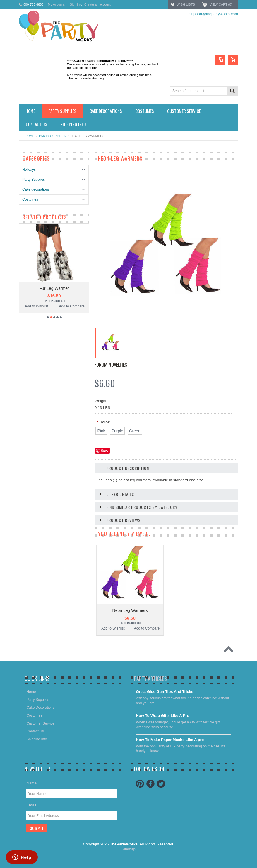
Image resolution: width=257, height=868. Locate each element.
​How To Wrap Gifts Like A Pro (162, 716)
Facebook (150, 784)
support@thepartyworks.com (214, 14)
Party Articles (150, 679)
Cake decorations (36, 189)
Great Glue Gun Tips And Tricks (165, 692)
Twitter (161, 784)
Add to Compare (72, 306)
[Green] (135, 431)
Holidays (29, 170)
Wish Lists (186, 4)
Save (105, 451)
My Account (56, 4)
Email (31, 805)
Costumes (30, 199)
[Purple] (117, 431)
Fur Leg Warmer (54, 288)
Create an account (97, 4)
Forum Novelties (111, 365)
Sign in (75, 4)
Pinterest (140, 784)
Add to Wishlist (36, 306)
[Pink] (101, 431)
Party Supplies (52, 136)
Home (30, 136)
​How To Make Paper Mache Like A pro (170, 740)
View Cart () (221, 4)
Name (31, 783)
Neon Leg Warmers (130, 610)
